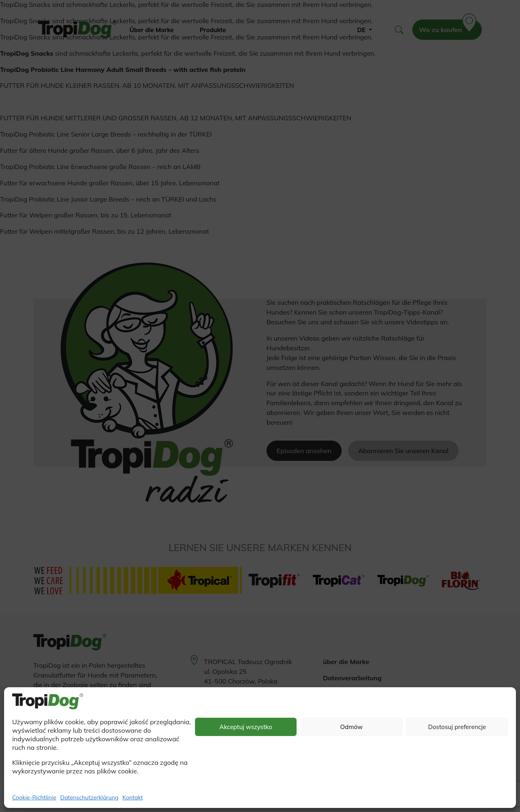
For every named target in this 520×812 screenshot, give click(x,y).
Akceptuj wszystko (246, 727)
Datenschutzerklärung (89, 797)
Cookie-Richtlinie (34, 797)
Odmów (351, 727)
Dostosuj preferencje (457, 727)
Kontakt (132, 797)
